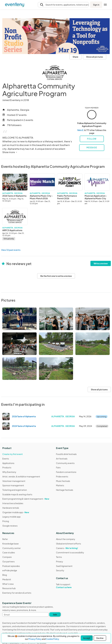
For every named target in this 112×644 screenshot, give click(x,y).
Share (75, 57)
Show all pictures (95, 57)
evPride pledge (10, 570)
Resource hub (9, 588)
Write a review (101, 263)
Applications (8, 463)
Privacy (60, 561)
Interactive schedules (13, 503)
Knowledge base (10, 544)
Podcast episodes (11, 566)
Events (6, 459)
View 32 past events (11, 250)
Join (55, 614)
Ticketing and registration (15, 490)
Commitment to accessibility (70, 552)
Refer (5, 539)
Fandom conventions (66, 472)
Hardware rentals (11, 508)
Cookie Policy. (53, 639)
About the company (66, 539)
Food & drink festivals (66, 454)
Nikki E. (81, 130)
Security (60, 570)
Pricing (6, 521)
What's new (8, 584)
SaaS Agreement (64, 566)
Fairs (58, 467)
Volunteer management (14, 481)
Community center (12, 548)
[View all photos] (56, 36)
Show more (10, 152)
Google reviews (10, 526)
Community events (65, 463)
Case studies (9, 552)
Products (7, 467)
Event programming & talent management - (26, 499)
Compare (7, 557)
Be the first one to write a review (56, 276)
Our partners (8, 561)
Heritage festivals (65, 490)
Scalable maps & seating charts (17, 494)
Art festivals (62, 459)
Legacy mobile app (11, 517)
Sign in (96, 5)
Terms (59, 557)
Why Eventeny (9, 472)
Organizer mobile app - (16, 512)
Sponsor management (13, 485)
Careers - (67, 548)
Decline (100, 638)
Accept (87, 638)
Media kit (7, 579)
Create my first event (13, 454)
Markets (60, 485)
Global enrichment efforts (68, 544)
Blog (5, 575)
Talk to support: (70, 586)
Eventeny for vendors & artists (17, 593)
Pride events (62, 476)
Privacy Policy (35, 639)
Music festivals (63, 481)
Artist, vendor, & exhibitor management (21, 476)
